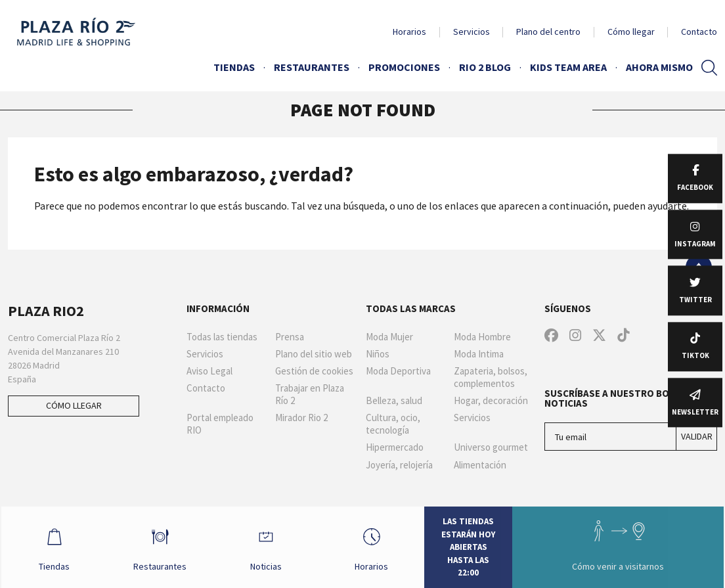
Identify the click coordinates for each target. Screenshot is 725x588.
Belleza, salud (394, 401)
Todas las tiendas (222, 337)
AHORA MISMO (659, 67)
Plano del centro (548, 32)
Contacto (699, 32)
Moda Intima (479, 354)
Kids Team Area (568, 67)
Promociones (404, 67)
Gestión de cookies (314, 371)
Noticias (266, 546)
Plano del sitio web (314, 354)
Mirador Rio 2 (301, 418)
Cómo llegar (631, 32)
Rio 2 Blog (485, 67)
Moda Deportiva (398, 371)
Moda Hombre (482, 337)
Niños (378, 354)
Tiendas (234, 67)
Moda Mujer (389, 337)
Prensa (290, 337)
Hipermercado (395, 447)
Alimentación (480, 465)
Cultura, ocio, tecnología (393, 424)
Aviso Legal (209, 371)
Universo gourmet (491, 447)
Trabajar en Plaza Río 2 (310, 395)
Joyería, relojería (399, 465)
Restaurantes (312, 67)
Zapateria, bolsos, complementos (491, 377)
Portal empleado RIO (220, 424)
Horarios (409, 32)
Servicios (472, 32)
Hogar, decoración (491, 401)
